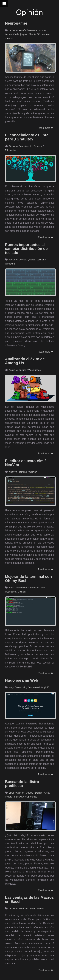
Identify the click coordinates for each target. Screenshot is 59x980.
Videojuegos (21, 34)
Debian (39, 793)
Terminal (23, 472)
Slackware (19, 797)
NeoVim (13, 472)
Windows (23, 909)
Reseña (22, 30)
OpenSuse (32, 797)
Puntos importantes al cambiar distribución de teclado (26, 249)
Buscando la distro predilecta (22, 784)
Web (18, 687)
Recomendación (37, 30)
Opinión (13, 30)
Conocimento (25, 146)
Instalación (10, 592)
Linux (42, 588)
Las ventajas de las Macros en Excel (29, 899)
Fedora (9, 797)
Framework (22, 588)
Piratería (38, 146)
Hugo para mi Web (22, 680)
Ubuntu (30, 793)
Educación (44, 34)
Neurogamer (16, 23)
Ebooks (33, 34)
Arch (46, 793)
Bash (12, 588)
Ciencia (9, 38)
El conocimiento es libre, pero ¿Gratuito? (27, 137)
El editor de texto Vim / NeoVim (25, 463)
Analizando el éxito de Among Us (25, 361)
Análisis (13, 370)
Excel (32, 909)
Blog (25, 687)
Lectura (9, 34)
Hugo (12, 687)
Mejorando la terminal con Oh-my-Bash (28, 579)
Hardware (10, 264)
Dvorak (22, 260)
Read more (46, 128)
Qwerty (31, 260)
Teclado (13, 260)
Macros (41, 909)
